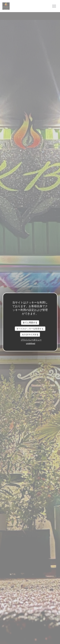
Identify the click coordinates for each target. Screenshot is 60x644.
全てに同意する (30, 323)
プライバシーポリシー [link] (31, 340)
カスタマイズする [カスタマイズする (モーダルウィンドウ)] (30, 335)
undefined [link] (30, 343)
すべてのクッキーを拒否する (30, 329)
